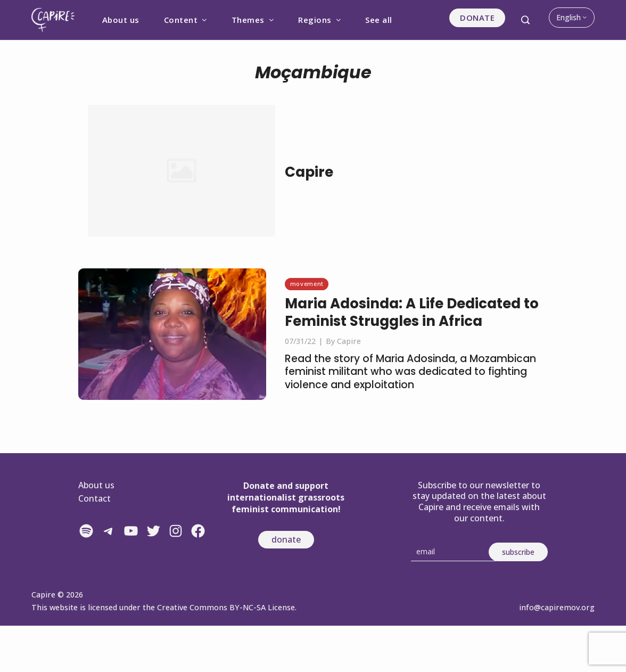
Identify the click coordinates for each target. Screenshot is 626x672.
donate (286, 539)
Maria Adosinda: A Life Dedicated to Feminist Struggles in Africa (412, 313)
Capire (309, 172)
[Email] (454, 552)
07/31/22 (300, 341)
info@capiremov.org (557, 607)
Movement (307, 284)
